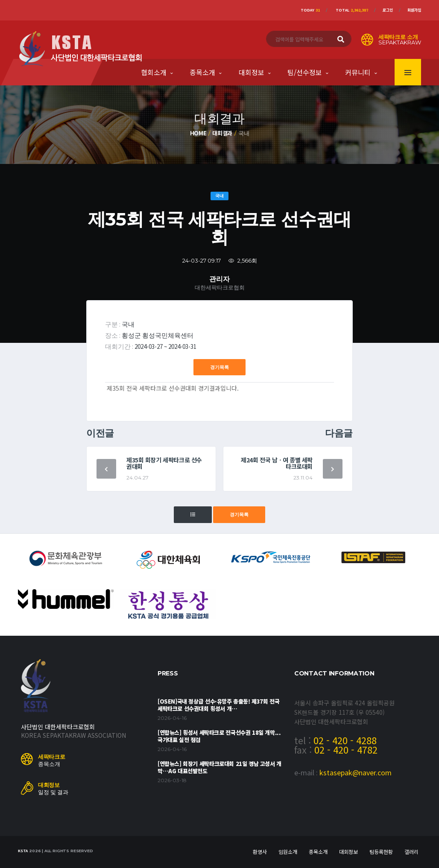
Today (310, 10)
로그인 (388, 10)
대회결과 (222, 133)
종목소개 (202, 72)
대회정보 (252, 72)
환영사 (260, 852)
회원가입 (414, 10)
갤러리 (411, 852)
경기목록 (219, 367)
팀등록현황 (381, 852)
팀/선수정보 (305, 72)
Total (352, 10)
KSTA (23, 851)
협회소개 (154, 72)
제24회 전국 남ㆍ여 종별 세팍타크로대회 (277, 463)
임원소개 (288, 852)
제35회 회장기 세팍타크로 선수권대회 (164, 463)
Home (198, 133)
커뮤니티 (358, 72)
